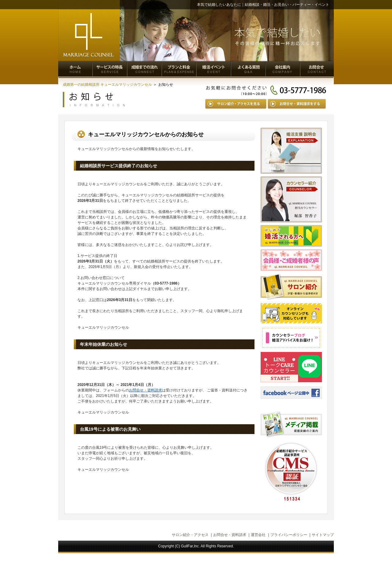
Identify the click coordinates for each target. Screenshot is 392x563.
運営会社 (258, 535)
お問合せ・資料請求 (145, 390)
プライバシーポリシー (289, 535)
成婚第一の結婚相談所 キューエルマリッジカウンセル (107, 85)
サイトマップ (323, 535)
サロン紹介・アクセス (190, 535)
